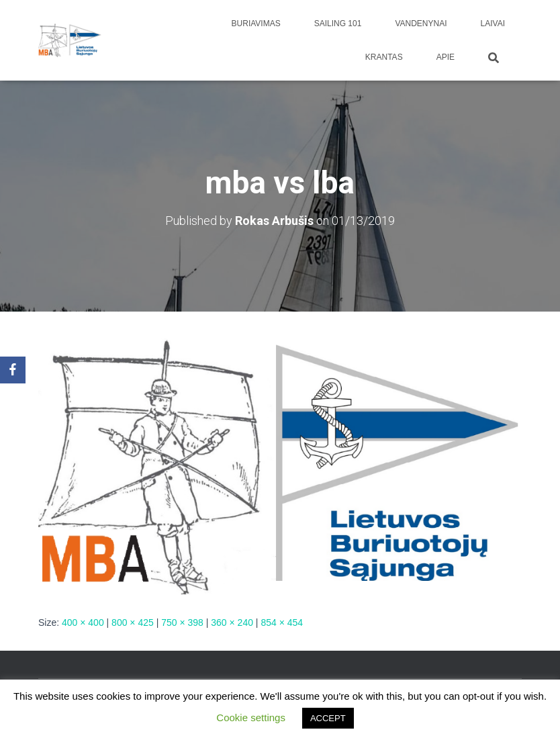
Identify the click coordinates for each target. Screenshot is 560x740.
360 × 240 (232, 622)
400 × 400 (83, 622)
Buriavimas (256, 24)
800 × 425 (133, 622)
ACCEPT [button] (328, 718)
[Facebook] (13, 370)
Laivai (493, 24)
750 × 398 (182, 622)
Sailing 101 (338, 24)
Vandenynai (421, 24)
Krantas (384, 57)
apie (446, 57)
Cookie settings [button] (251, 718)
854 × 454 (282, 622)
